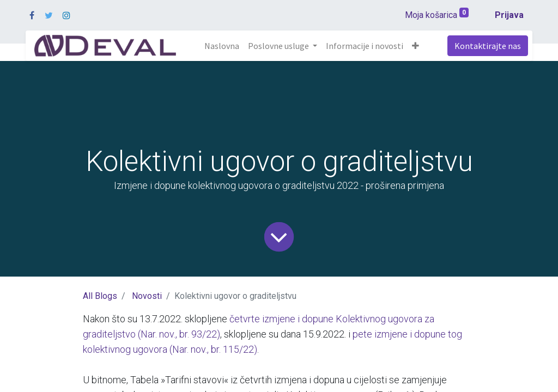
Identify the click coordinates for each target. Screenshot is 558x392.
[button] (416, 46)
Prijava (509, 15)
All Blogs (100, 296)
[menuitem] (222, 46)
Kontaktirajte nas (488, 46)
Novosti (147, 296)
